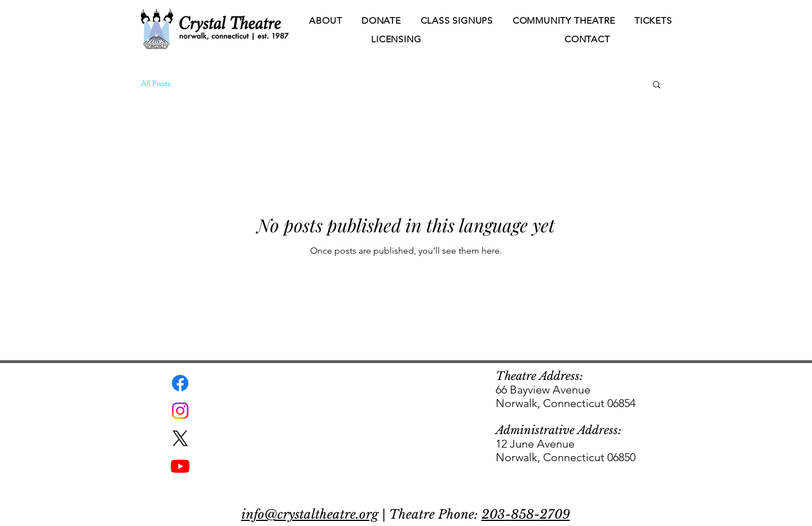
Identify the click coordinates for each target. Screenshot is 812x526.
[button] (326, 21)
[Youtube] (180, 466)
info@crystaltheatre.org (310, 514)
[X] (180, 438)
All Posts (156, 83)
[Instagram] (180, 411)
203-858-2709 (526, 514)
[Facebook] (180, 383)
